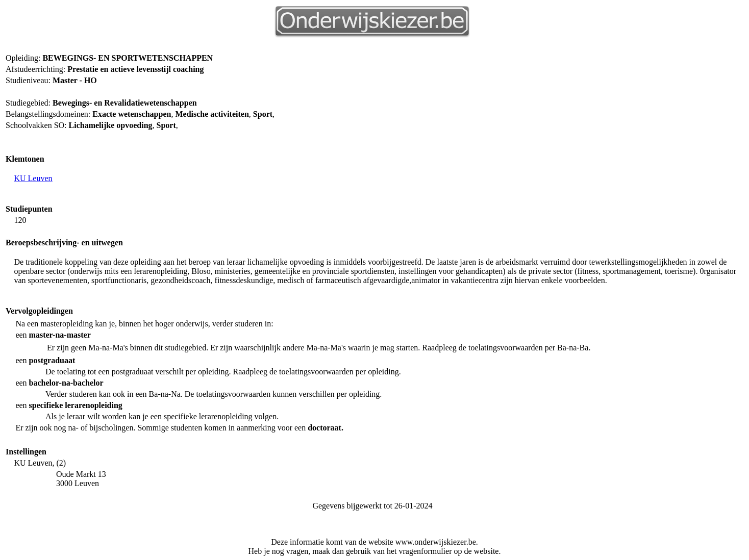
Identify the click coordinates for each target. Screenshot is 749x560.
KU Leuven (33, 178)
